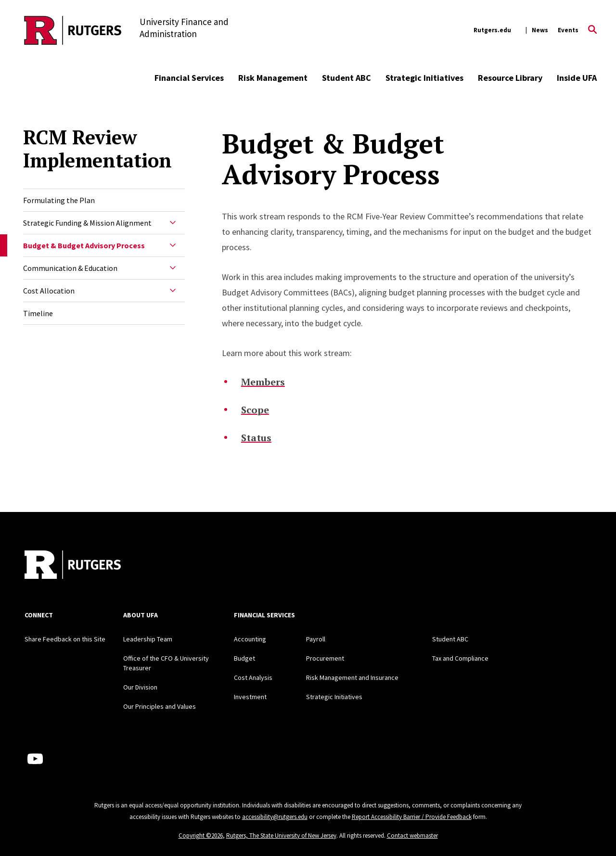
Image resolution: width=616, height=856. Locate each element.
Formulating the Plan (59, 200)
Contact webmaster (412, 836)
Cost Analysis (253, 677)
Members (263, 382)
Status (256, 438)
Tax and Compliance (460, 658)
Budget (244, 658)
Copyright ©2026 (201, 836)
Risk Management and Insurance (352, 677)
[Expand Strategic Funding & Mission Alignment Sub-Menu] (173, 223)
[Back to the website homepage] (73, 30)
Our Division (140, 687)
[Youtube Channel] (35, 759)
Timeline (38, 313)
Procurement (325, 658)
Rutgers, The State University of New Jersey (281, 836)
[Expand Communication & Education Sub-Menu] (173, 268)
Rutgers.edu (492, 30)
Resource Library (510, 78)
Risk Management (273, 78)
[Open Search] (592, 30)
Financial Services (189, 78)
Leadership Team (148, 639)
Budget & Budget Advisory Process (84, 245)
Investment (250, 697)
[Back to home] (73, 566)
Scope (255, 410)
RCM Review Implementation (97, 149)
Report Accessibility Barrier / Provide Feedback (412, 817)
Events (568, 30)
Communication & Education (70, 268)
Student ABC (346, 78)
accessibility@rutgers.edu (275, 817)
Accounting (250, 639)
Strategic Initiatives (424, 78)
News (540, 30)
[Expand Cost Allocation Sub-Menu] (173, 291)
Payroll (316, 639)
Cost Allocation (49, 291)
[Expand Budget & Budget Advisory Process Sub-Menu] (173, 245)
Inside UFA (577, 78)
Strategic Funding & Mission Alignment (87, 223)
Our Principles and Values (160, 706)
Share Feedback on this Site (65, 639)
